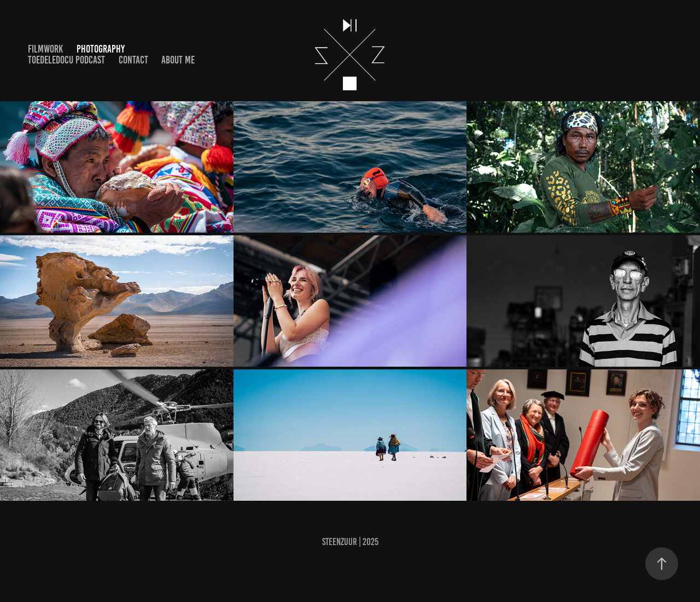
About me (178, 60)
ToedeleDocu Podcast (66, 60)
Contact (133, 60)
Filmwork (45, 49)
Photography (101, 49)
